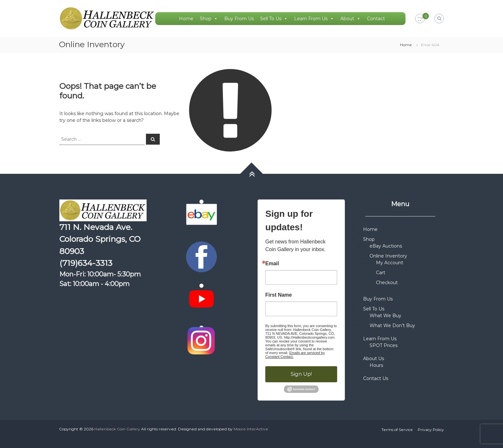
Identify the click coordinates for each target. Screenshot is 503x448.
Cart (381, 273)
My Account (390, 263)
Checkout (387, 283)
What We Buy (385, 316)
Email (272, 264)
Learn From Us (314, 19)
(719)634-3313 (86, 263)
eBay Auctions (386, 246)
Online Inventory (388, 256)
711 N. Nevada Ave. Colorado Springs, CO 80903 (100, 239)
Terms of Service (397, 430)
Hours (376, 365)
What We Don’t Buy (392, 325)
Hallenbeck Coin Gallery (117, 429)
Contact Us (376, 378)
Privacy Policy (431, 430)
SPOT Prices (384, 345)
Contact (376, 19)
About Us (374, 359)
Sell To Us (274, 19)
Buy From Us (239, 19)
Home (186, 19)
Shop (209, 19)
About (350, 19)
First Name (279, 295)
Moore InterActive (251, 429)
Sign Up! (301, 374)
